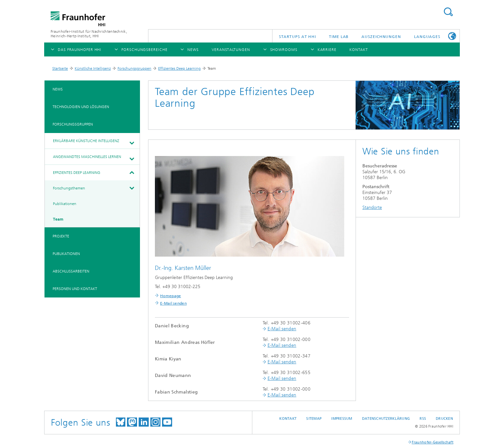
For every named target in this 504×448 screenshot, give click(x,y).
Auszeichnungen (381, 37)
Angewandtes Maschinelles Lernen (87, 157)
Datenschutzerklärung (386, 419)
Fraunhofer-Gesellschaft (433, 442)
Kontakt (288, 419)
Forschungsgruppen (134, 68)
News (58, 89)
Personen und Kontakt (75, 289)
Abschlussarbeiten (71, 271)
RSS (423, 419)
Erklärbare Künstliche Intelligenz (86, 141)
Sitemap (314, 419)
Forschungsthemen (69, 188)
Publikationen (65, 204)
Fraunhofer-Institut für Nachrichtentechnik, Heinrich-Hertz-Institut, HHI (89, 34)
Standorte (372, 207)
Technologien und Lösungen (81, 107)
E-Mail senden (173, 303)
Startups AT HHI (298, 37)
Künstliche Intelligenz (93, 68)
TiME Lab (339, 37)
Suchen (448, 12)
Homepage (170, 296)
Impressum (342, 419)
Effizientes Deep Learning (179, 68)
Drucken (444, 419)
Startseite (60, 68)
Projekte (61, 236)
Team (58, 219)
